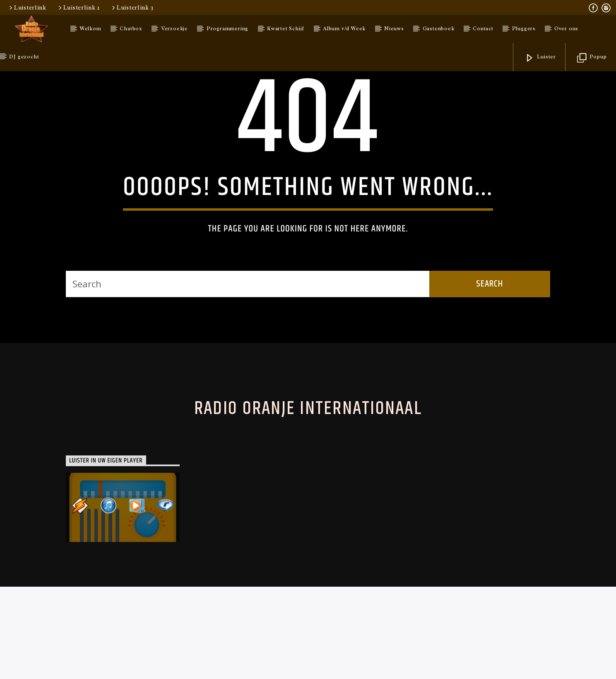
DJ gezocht (24, 57)
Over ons (566, 29)
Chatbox (131, 29)
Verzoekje (174, 29)
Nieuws (394, 29)
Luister (540, 58)
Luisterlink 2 (78, 7)
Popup (592, 58)
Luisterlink (27, 7)
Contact (483, 29)
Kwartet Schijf (286, 29)
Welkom (91, 29)
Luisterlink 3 (132, 7)
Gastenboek (439, 29)
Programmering (227, 29)
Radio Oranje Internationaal (308, 575)
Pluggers (524, 29)
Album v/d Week (344, 29)
